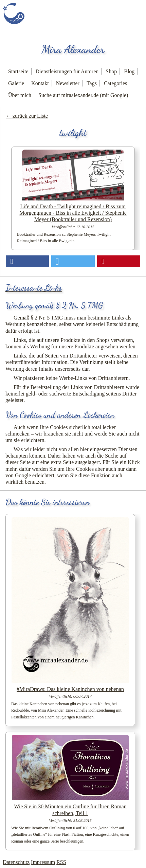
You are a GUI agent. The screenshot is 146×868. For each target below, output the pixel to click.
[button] (27, 261)
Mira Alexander (73, 49)
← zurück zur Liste (27, 116)
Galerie (16, 83)
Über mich (20, 95)
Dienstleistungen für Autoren (67, 71)
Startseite (18, 71)
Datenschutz (16, 862)
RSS (61, 862)
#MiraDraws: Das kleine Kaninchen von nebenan (70, 689)
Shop (111, 71)
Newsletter (68, 83)
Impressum (43, 862)
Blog (129, 71)
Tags (92, 83)
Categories (115, 83)
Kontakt (40, 83)
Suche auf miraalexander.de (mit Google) (83, 95)
